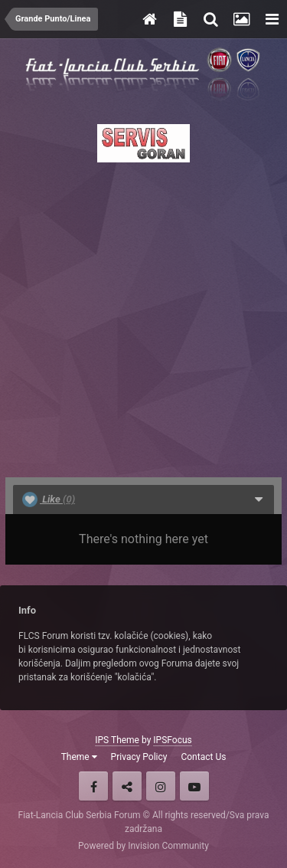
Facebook (93, 786)
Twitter (127, 786)
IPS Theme (117, 740)
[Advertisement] (143, 315)
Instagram (161, 786)
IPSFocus (172, 740)
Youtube (194, 786)
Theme (79, 757)
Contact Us (203, 757)
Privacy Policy (139, 757)
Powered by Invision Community (143, 846)
